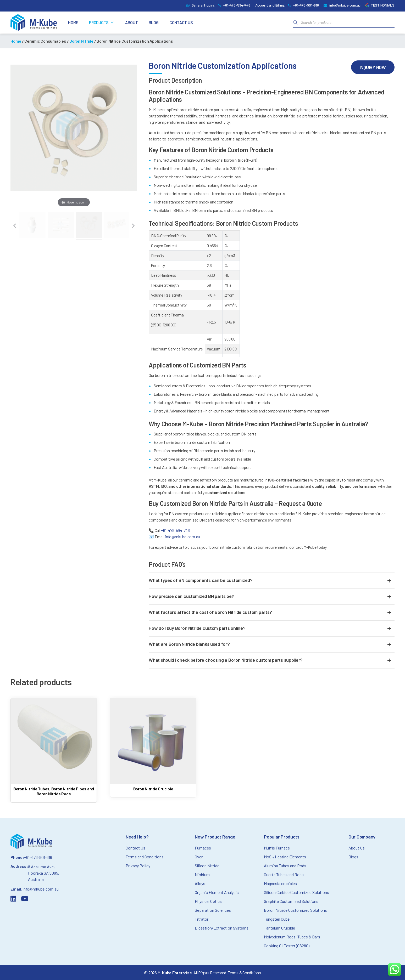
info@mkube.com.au (345, 5)
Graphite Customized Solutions (291, 901)
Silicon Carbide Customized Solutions (296, 892)
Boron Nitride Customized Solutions (295, 910)
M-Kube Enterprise (175, 973)
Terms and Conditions (145, 857)
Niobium (202, 874)
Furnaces (203, 848)
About (132, 22)
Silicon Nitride (207, 866)
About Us (357, 848)
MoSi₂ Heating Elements (285, 857)
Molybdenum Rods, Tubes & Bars (292, 937)
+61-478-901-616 (306, 5)
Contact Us (181, 22)
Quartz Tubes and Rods (284, 874)
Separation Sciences (213, 910)
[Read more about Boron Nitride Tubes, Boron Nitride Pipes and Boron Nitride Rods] (54, 748)
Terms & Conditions (244, 973)
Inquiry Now (373, 67)
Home (73, 22)
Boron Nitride (81, 41)
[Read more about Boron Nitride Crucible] (153, 746)
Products (102, 22)
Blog (154, 22)
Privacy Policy (138, 866)
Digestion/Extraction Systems (222, 928)
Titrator (202, 919)
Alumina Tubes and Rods (285, 866)
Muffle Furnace (277, 848)
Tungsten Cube (277, 919)
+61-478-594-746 (237, 5)
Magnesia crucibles (280, 883)
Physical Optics (208, 901)
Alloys (200, 883)
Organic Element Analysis (217, 892)
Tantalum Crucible (279, 928)
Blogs (353, 857)
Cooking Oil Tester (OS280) (287, 946)
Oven (199, 857)
